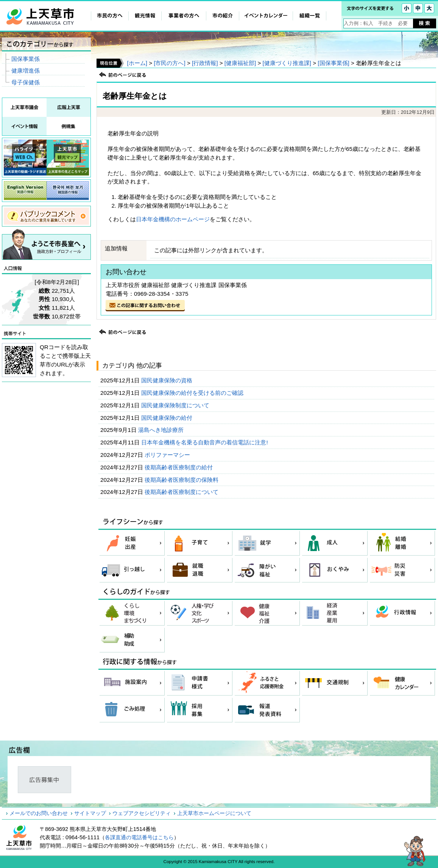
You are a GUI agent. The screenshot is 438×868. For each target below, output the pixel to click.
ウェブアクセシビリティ (142, 813)
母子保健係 (26, 82)
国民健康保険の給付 (168, 418)
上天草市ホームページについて (214, 813)
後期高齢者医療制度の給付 (179, 467)
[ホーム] (137, 63)
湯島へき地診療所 (162, 430)
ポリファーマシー (168, 455)
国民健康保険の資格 (168, 380)
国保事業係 (26, 59)
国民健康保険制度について (176, 405)
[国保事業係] (333, 63)
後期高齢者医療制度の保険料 (182, 480)
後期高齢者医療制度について (182, 492)
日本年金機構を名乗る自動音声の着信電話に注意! (205, 442)
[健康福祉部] (240, 63)
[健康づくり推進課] (287, 63)
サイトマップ (90, 813)
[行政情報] (205, 63)
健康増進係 (26, 71)
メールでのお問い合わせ (39, 813)
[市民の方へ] (169, 63)
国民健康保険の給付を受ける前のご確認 (193, 393)
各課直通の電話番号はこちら (139, 837)
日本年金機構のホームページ (173, 219)
